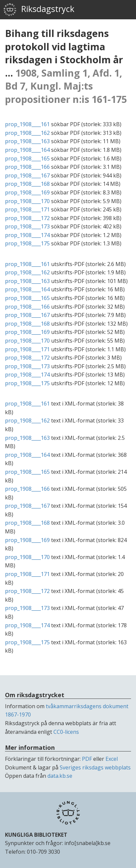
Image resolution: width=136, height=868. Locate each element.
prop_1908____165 (27, 158)
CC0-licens (66, 732)
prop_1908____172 (27, 218)
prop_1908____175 (27, 243)
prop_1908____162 (27, 133)
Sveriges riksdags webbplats (95, 767)
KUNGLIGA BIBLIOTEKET (36, 835)
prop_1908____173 (27, 226)
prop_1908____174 (27, 235)
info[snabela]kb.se (87, 843)
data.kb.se (60, 776)
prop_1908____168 (27, 184)
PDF (87, 759)
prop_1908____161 (27, 124)
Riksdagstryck (39, 10)
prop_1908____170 (27, 201)
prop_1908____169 (27, 192)
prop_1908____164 (27, 150)
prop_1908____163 (27, 141)
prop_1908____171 (27, 209)
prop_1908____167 (27, 175)
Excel (112, 759)
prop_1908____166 (27, 167)
